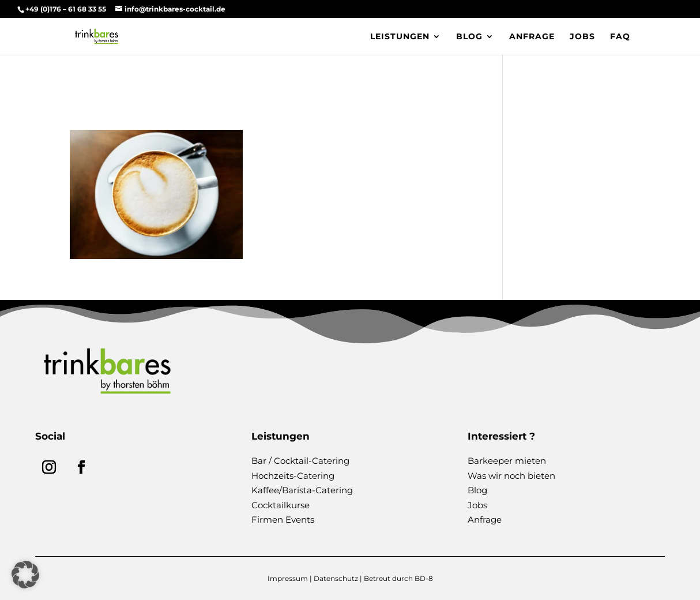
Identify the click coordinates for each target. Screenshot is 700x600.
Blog (469, 37)
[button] (25, 575)
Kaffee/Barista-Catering (302, 490)
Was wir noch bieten (511, 476)
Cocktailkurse (281, 505)
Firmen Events (283, 520)
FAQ (620, 37)
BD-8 (424, 578)
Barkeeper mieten (507, 461)
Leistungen (400, 37)
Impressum (288, 578)
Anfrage (532, 37)
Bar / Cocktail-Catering (300, 461)
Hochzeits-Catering (293, 476)
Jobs (582, 37)
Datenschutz (336, 578)
